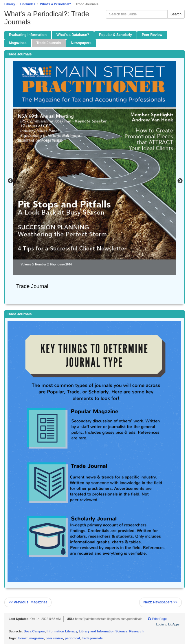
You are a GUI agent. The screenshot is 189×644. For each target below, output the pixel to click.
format (23, 638)
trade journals (92, 638)
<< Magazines (28, 602)
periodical (72, 638)
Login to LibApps (168, 624)
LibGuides (27, 4)
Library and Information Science (103, 631)
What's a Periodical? (55, 4)
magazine (36, 638)
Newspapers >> (160, 602)
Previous (10, 181)
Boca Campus (34, 631)
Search (176, 14)
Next (180, 181)
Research (136, 631)
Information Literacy (62, 631)
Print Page (157, 619)
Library (10, 4)
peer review (54, 638)
